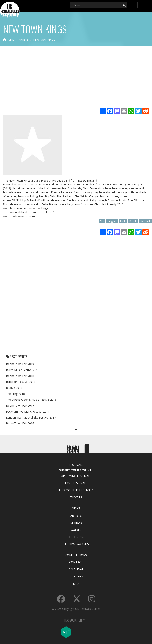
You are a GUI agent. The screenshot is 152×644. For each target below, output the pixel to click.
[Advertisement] (76, 77)
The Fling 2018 (15, 394)
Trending (76, 537)
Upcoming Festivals (76, 476)
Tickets (76, 497)
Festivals (76, 465)
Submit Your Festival (76, 470)
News (76, 508)
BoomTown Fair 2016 (20, 423)
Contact (76, 562)
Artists (76, 515)
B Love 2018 (14, 388)
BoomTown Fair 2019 (20, 364)
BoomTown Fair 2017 (20, 406)
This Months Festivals (76, 490)
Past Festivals (76, 483)
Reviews (76, 522)
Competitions (76, 555)
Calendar (76, 569)
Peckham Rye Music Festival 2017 (28, 411)
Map (76, 583)
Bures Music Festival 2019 (23, 370)
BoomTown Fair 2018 (20, 376)
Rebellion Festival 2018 (21, 382)
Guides (76, 530)
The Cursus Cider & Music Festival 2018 (31, 400)
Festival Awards (76, 544)
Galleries (76, 576)
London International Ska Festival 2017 (31, 417)
